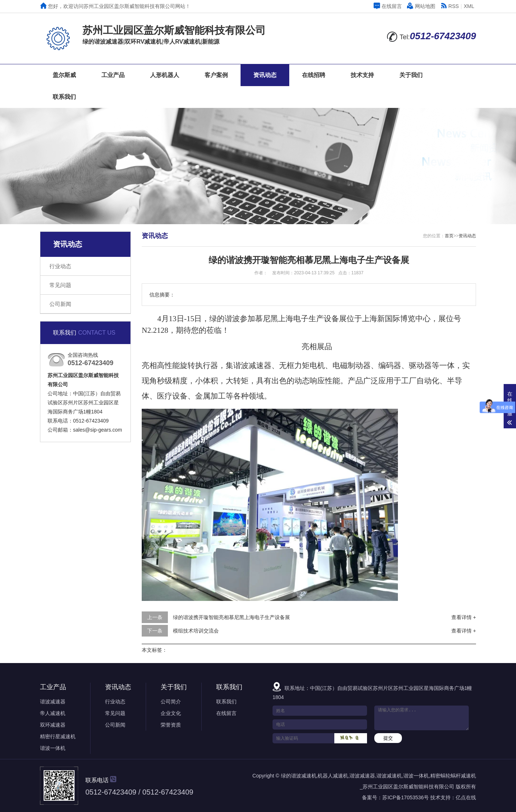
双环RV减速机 (143, 42)
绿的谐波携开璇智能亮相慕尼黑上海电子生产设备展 (231, 617)
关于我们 (411, 75)
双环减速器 (53, 725)
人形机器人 (165, 75)
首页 (449, 236)
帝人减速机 (53, 713)
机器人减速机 (333, 776)
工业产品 (113, 75)
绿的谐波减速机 (299, 776)
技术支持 (362, 75)
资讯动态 (265, 75)
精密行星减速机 (58, 736)
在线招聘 (314, 75)
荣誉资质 (171, 725)
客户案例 (216, 75)
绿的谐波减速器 (103, 42)
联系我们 (64, 97)
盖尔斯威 (64, 75)
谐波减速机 (389, 776)
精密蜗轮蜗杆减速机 (453, 776)
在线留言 (388, 6)
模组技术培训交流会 (196, 631)
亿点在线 (466, 797)
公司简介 (171, 702)
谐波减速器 (53, 702)
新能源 (211, 42)
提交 (388, 738)
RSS (450, 6)
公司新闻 (60, 304)
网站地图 (421, 6)
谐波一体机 (53, 748)
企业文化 (171, 713)
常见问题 (60, 285)
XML (469, 6)
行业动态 (60, 266)
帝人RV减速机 (182, 42)
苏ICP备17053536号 (406, 797)
